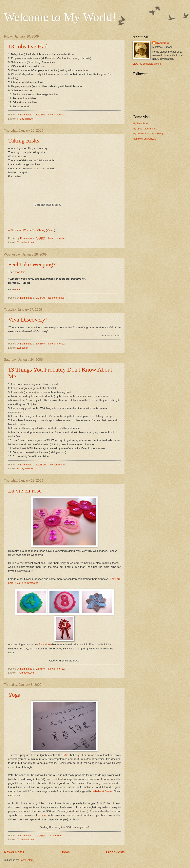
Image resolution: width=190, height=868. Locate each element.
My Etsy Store (141, 123)
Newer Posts (14, 852)
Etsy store (45, 644)
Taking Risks (24, 140)
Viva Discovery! (28, 319)
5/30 (66, 755)
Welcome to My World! (60, 17)
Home (65, 852)
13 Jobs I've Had (28, 46)
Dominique (163, 43)
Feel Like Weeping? (32, 264)
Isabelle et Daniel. (102, 791)
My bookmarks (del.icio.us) (148, 134)
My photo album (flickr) (145, 129)
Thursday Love (25, 242)
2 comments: (56, 835)
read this (20, 272)
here (18, 290)
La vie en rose (25, 490)
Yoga (14, 695)
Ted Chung (39, 230)
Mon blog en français (144, 139)
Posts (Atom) (27, 860)
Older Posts (115, 852)
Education (23, 348)
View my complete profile (147, 64)
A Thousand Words (19, 230)
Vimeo (50, 230)
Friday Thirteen (26, 119)
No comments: (57, 115)
